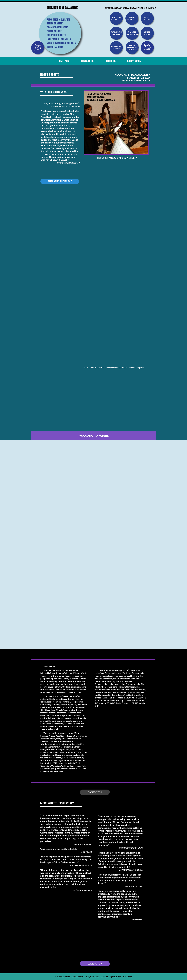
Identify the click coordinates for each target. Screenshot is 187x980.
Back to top (95, 792)
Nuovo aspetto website (94, 436)
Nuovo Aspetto (105, 158)
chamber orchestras (132, 33)
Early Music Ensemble (125, 158)
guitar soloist (147, 33)
